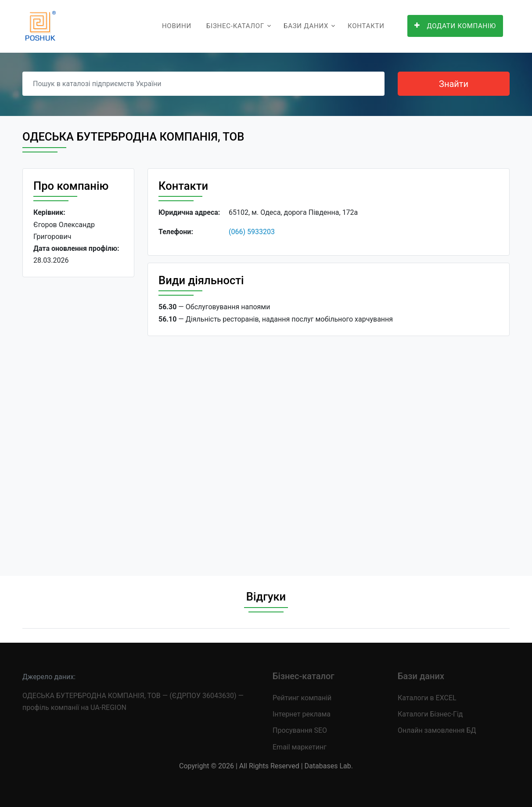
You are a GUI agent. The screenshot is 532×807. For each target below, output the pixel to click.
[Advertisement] (78, 420)
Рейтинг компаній (302, 698)
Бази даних (306, 26)
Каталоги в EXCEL (427, 698)
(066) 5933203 (252, 232)
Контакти (366, 26)
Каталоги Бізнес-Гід (430, 714)
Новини (177, 26)
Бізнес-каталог (235, 26)
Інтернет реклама (302, 714)
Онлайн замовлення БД (437, 730)
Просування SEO (300, 730)
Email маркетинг (300, 747)
